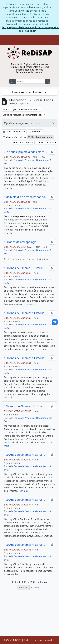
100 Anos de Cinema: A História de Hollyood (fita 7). (26, 358)
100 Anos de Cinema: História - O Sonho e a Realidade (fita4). (26, 545)
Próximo (36, 588)
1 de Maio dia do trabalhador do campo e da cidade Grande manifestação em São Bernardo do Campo (26, 197)
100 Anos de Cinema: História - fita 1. (26, 406)
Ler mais (29, 304)
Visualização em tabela (40, 137)
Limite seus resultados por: (30, 92)
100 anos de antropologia (20, 242)
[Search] (31, 81)
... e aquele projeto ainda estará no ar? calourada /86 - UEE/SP (26, 152)
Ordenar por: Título (22, 142)
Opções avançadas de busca (22, 123)
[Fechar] (56, 4)
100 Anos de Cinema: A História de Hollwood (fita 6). (26, 313)
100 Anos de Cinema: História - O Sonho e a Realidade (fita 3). (26, 500)
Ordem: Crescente (46, 142)
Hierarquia (36, 132)
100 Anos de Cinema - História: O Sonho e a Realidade (26, 268)
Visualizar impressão (14, 132)
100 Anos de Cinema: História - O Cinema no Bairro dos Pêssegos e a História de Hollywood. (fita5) (26, 455)
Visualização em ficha (14, 137)
